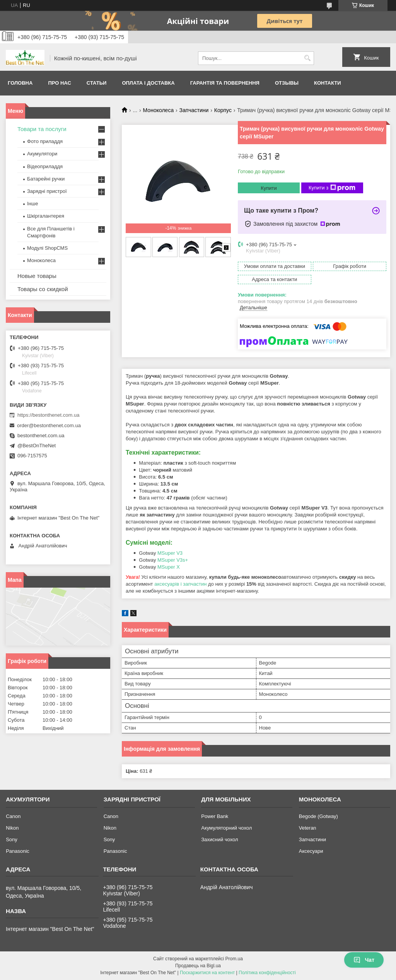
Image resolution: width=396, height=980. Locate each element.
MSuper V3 (170, 553)
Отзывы (287, 83)
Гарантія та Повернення (225, 83)
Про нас (59, 83)
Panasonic (18, 851)
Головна (20, 83)
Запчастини (194, 110)
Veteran (308, 828)
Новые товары (37, 276)
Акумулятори (42, 154)
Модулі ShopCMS (47, 248)
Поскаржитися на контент (207, 973)
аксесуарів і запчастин (180, 584)
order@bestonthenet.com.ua (49, 425)
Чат (364, 960)
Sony (12, 839)
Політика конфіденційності (267, 973)
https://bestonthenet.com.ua (48, 415)
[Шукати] (307, 58)
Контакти (328, 83)
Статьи (97, 83)
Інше (32, 204)
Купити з (332, 188)
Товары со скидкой (43, 289)
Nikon (12, 828)
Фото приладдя (45, 141)
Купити (269, 188)
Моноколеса (159, 110)
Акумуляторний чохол (226, 828)
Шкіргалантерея (46, 216)
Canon (13, 816)
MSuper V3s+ (173, 560)
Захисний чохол (219, 839)
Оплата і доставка (148, 83)
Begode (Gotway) (318, 816)
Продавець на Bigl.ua (198, 966)
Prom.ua (234, 959)
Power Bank (215, 816)
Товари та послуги (42, 129)
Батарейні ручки (46, 179)
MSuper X (169, 567)
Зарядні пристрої (47, 191)
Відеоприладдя (45, 166)
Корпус (223, 110)
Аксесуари (311, 851)
